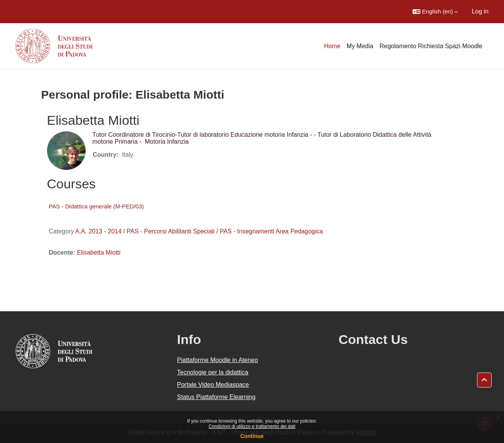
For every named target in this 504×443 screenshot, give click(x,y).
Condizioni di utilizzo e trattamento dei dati (252, 426)
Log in (480, 11)
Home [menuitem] (332, 46)
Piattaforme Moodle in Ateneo (217, 360)
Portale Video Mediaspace (213, 385)
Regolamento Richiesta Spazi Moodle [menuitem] (431, 46)
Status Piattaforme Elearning (216, 397)
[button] (435, 12)
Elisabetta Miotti (99, 253)
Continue (252, 436)
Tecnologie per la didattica (213, 372)
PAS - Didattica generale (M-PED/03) (96, 206)
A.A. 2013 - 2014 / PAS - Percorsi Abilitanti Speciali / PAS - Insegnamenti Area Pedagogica (199, 231)
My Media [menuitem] (360, 46)
